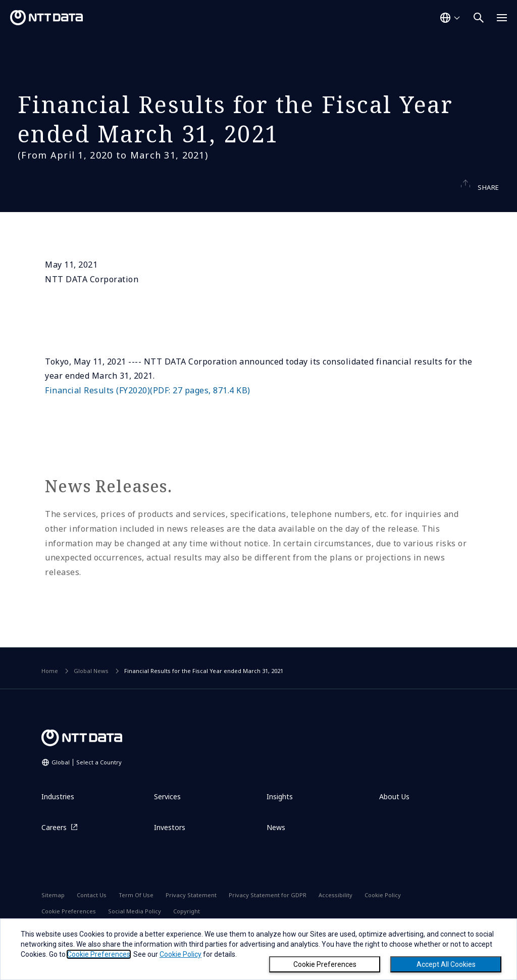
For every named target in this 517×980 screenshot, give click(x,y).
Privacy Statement (191, 915)
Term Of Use (136, 915)
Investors (170, 847)
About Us (394, 816)
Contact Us (92, 915)
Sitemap (53, 915)
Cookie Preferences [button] (99, 954)
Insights (280, 816)
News (276, 847)
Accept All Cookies (446, 964)
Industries (58, 816)
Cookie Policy (383, 915)
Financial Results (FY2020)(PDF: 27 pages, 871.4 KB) (148, 410)
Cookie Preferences (325, 964)
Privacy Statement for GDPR (268, 915)
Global (87, 782)
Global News (91, 690)
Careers (54, 847)
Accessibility (335, 915)
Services (167, 816)
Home (50, 690)
